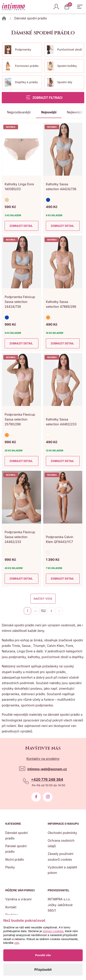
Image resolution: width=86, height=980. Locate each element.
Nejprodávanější (19, 112)
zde (17, 943)
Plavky (10, 867)
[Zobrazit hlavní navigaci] (80, 7)
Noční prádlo (15, 859)
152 (43, 611)
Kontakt (11, 907)
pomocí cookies (53, 931)
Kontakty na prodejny (43, 759)
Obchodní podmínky (62, 833)
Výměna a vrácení (18, 899)
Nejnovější (49, 112)
